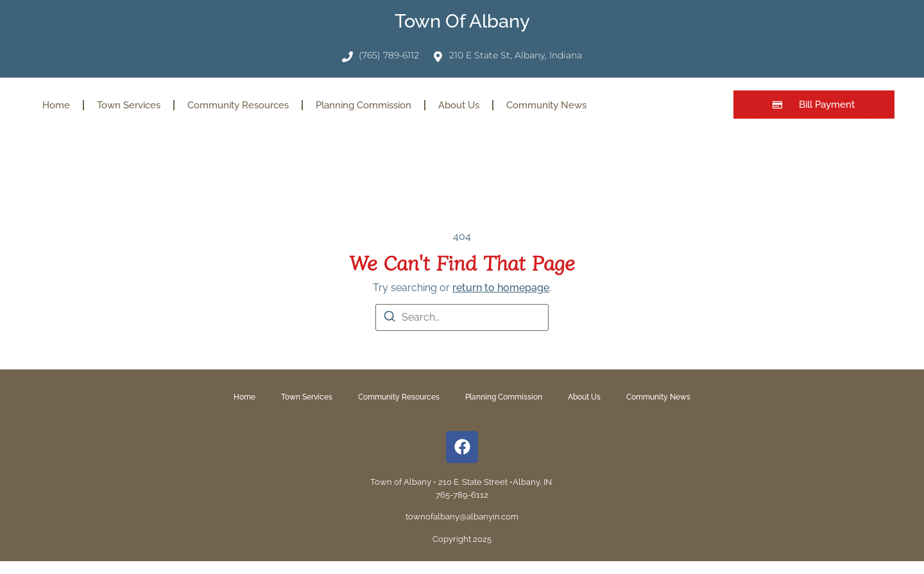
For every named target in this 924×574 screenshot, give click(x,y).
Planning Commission (364, 105)
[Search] (389, 318)
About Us (459, 105)
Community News (546, 105)
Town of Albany (462, 21)
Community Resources (238, 105)
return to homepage (501, 288)
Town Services (129, 105)
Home (56, 105)
